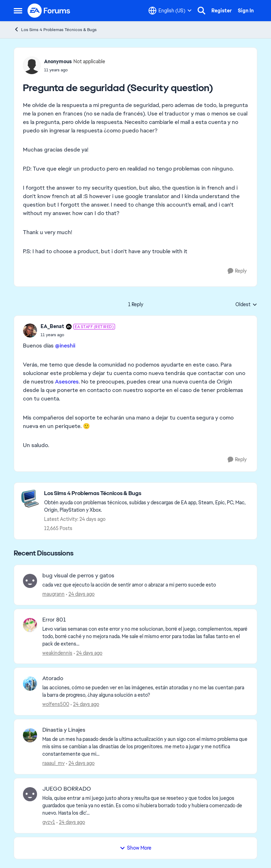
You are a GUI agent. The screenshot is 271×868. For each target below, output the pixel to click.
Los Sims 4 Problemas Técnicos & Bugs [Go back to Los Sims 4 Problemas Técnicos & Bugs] (55, 29)
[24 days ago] (80, 594)
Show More (135, 848)
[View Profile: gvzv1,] (30, 794)
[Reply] (237, 271)
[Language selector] (170, 11)
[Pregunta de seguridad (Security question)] (78, 335)
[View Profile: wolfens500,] (30, 684)
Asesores (67, 382)
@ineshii (65, 346)
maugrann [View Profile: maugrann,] (53, 594)
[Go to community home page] (49, 11)
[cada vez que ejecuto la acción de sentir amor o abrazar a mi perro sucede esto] (145, 585)
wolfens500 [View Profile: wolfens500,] (56, 704)
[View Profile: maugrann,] (30, 581)
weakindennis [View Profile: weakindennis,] (57, 653)
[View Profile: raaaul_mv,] (30, 735)
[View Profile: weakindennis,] (30, 625)
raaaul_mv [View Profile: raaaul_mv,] (53, 763)
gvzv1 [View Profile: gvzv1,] (49, 822)
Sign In (246, 11)
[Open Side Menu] (18, 11)
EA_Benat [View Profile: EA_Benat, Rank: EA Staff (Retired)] (52, 326)
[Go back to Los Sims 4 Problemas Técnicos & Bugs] (147, 494)
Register (222, 11)
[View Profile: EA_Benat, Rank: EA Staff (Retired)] (30, 331)
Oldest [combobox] (246, 305)
